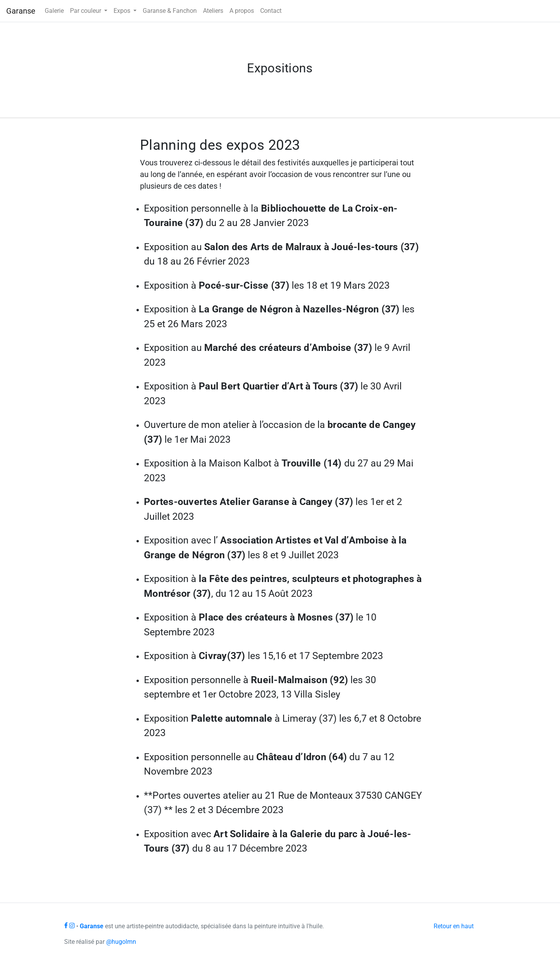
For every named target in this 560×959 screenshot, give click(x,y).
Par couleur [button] (86, 11)
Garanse (21, 11)
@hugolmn (121, 942)
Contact (271, 11)
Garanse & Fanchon (170, 11)
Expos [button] (123, 11)
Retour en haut (454, 926)
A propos (242, 11)
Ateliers (213, 11)
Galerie (54, 11)
